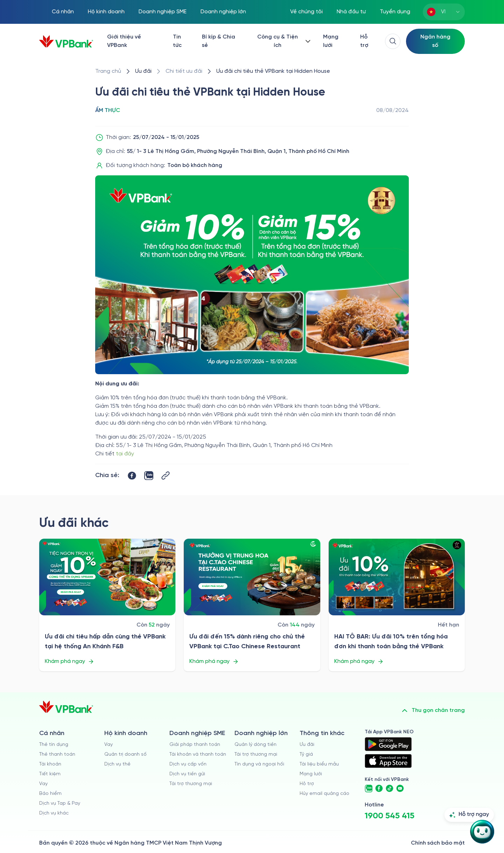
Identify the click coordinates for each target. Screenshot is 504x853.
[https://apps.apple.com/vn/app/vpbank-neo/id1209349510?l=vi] (388, 761)
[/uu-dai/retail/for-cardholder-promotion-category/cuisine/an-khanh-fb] (107, 577)
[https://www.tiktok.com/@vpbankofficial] (390, 789)
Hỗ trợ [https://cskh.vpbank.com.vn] (307, 784)
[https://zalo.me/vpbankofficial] (369, 789)
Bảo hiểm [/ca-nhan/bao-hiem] (50, 794)
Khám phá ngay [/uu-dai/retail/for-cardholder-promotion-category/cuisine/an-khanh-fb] (69, 662)
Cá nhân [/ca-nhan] (63, 12)
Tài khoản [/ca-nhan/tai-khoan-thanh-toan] (50, 764)
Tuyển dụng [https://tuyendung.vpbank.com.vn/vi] (395, 12)
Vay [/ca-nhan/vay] (43, 784)
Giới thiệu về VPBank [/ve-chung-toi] (124, 41)
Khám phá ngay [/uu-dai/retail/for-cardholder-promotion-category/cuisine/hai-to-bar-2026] (359, 662)
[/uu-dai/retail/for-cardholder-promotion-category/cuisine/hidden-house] (273, 71)
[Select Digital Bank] (435, 41)
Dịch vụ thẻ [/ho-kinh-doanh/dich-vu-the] (117, 764)
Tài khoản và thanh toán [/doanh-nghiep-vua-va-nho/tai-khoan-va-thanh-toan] (198, 754)
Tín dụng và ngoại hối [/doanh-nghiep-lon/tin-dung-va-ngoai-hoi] (259, 764)
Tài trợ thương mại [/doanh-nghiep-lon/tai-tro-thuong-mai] (256, 754)
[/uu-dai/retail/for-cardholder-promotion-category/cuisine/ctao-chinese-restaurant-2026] (252, 577)
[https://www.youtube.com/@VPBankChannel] (400, 789)
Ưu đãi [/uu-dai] (307, 745)
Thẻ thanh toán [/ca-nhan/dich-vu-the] (57, 754)
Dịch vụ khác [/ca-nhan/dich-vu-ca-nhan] (54, 813)
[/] (66, 41)
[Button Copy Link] (166, 476)
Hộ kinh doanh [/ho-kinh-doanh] (106, 12)
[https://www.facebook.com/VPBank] (379, 789)
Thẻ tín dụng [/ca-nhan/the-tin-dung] (54, 745)
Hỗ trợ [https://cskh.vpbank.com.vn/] (364, 41)
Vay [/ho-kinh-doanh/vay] (108, 745)
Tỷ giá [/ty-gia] (306, 754)
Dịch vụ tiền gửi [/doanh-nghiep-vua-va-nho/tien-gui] (187, 774)
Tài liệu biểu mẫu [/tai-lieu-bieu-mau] (319, 764)
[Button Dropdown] (282, 41)
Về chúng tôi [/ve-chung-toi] (306, 12)
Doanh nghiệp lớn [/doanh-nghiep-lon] (223, 12)
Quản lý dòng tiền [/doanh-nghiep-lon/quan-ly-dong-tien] (255, 745)
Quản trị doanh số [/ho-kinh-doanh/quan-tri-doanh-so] (125, 754)
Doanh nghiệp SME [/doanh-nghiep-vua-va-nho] (163, 12)
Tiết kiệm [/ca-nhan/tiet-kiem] (50, 774)
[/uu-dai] (143, 71)
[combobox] (444, 12)
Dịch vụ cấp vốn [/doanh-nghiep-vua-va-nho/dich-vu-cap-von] (188, 764)
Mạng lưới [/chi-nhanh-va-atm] (331, 41)
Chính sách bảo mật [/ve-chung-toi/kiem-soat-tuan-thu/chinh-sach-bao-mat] (438, 843)
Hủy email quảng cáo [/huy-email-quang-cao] (324, 794)
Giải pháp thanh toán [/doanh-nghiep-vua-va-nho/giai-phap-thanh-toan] (195, 745)
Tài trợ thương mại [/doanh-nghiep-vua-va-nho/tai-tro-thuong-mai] (191, 784)
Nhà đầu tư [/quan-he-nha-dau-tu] (351, 12)
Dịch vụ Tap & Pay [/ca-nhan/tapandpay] (60, 803)
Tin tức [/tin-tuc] (177, 41)
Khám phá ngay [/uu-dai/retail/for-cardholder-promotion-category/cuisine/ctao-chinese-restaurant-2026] (214, 662)
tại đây (125, 454)
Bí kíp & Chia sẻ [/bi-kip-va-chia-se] (219, 41)
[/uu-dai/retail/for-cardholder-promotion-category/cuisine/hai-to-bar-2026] (397, 577)
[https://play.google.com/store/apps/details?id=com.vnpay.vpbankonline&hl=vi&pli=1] (388, 744)
